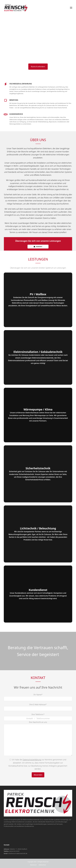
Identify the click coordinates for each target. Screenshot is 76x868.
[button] (71, 8)
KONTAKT (38, 247)
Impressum (33, 865)
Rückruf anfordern (38, 67)
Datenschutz (42, 865)
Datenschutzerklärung (32, 760)
